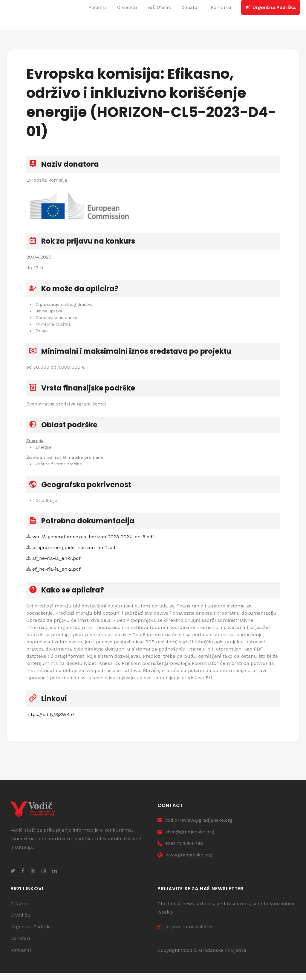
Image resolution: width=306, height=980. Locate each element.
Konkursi (21, 957)
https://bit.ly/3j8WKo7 (51, 719)
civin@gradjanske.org (186, 839)
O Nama (20, 910)
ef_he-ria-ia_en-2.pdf (56, 573)
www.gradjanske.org (185, 862)
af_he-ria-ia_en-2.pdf (56, 563)
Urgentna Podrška (31, 934)
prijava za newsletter (185, 934)
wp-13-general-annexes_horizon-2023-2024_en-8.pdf (93, 541)
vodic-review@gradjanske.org (195, 827)
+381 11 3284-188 (180, 850)
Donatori (20, 945)
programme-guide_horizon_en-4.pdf (75, 552)
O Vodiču (20, 922)
